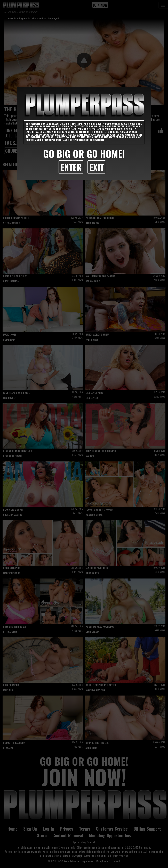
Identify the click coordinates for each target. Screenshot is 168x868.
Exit (97, 167)
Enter (71, 167)
